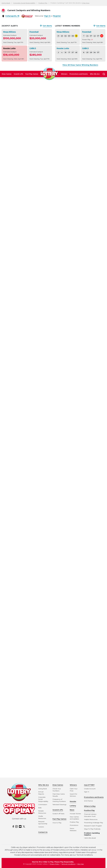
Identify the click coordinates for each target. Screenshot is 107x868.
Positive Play (43, 3)
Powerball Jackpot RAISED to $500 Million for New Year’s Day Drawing (19, 223)
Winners (64, 74)
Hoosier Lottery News (73, 806)
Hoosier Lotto (9, 48)
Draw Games (7, 74)
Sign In (47, 16)
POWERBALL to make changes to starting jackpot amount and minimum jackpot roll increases (19, 747)
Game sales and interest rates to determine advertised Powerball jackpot (19, 710)
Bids (40, 808)
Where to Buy (90, 806)
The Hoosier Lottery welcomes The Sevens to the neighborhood (18, 757)
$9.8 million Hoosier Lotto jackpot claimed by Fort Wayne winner (19, 701)
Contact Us (43, 832)
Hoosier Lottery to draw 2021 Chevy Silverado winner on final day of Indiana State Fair (19, 378)
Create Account (90, 789)
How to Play (57, 823)
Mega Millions (9, 32)
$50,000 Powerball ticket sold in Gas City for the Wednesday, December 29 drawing (18, 233)
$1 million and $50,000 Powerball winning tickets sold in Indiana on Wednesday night (19, 192)
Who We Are (95, 74)
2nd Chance (88, 801)
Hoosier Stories (75, 814)
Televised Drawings (59, 805)
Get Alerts (47, 26)
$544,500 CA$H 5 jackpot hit (17, 513)
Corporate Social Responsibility (24, 3)
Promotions (74, 825)
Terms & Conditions (68, 864)
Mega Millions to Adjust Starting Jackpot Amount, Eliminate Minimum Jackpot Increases (19, 737)
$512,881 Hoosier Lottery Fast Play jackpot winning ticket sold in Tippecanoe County (19, 122)
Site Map (81, 864)
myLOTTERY (89, 785)
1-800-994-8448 (90, 838)
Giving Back (6, 3)
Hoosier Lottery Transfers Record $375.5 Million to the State (17, 395)
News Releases (13, 116)
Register (57, 16)
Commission (43, 805)
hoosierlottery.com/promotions (52, 227)
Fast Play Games (32, 74)
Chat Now (86, 3)
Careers (41, 827)
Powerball (34, 32)
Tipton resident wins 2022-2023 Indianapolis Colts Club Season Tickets (19, 243)
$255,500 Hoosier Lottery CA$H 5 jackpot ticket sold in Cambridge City (19, 161)
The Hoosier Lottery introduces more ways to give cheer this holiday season (19, 277)
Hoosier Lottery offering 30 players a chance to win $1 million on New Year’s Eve (17, 638)
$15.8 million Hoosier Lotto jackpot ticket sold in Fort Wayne (16, 405)
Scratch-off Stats (58, 814)
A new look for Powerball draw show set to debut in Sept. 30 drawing (19, 628)
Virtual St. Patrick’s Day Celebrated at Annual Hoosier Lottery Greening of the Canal (18, 520)
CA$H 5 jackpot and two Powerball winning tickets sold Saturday (18, 361)
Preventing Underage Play (93, 823)
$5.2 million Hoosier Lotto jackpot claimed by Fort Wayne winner (19, 691)
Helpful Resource (90, 819)
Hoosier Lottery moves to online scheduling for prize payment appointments (19, 667)
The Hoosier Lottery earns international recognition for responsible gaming (17, 252)
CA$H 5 (33, 48)
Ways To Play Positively (92, 829)
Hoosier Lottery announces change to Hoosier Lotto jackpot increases (17, 720)
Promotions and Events (79, 74)
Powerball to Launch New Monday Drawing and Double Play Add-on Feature (18, 429)
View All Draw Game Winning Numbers (80, 65)
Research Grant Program (93, 826)
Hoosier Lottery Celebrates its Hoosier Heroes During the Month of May (18, 491)
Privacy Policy (54, 864)
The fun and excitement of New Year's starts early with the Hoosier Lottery (19, 460)
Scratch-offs (19, 74)
